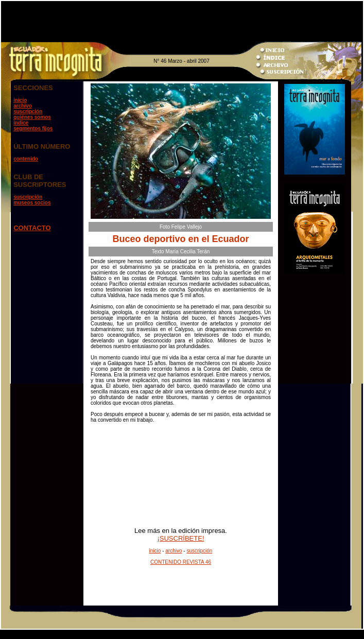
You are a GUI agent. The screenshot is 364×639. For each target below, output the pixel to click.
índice (21, 123)
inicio (20, 100)
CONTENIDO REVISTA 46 (181, 562)
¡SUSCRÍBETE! (180, 538)
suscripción (28, 111)
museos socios (32, 203)
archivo (23, 106)
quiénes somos (32, 117)
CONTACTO (32, 228)
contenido (26, 159)
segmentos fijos (33, 128)
